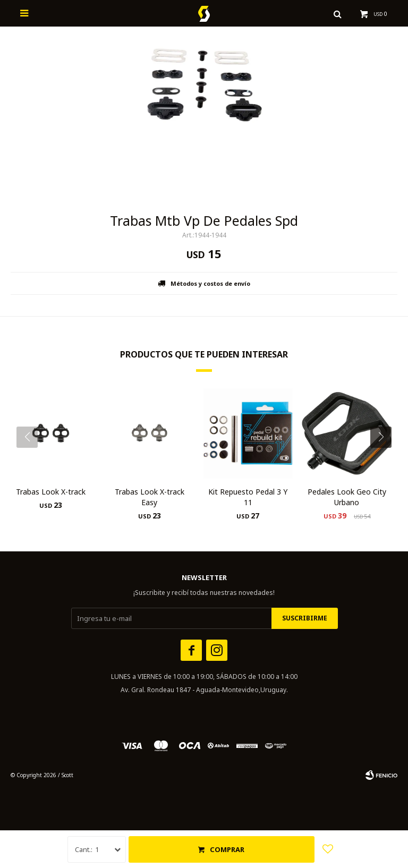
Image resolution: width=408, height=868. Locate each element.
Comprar (227, 849)
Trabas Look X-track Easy (150, 497)
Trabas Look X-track (51, 492)
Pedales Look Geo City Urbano (347, 497)
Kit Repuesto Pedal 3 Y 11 (248, 497)
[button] (385, 458)
